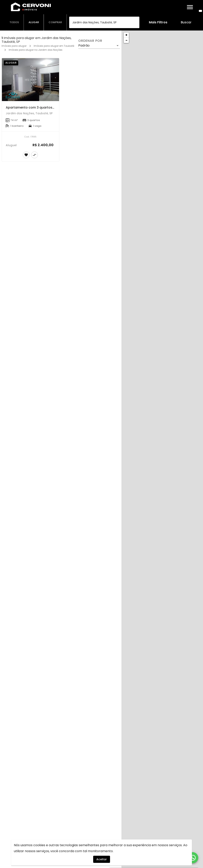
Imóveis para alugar (14, 46)
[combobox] (104, 22)
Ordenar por (90, 41)
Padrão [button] (84, 45)
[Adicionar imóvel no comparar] (34, 155)
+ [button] (126, 35)
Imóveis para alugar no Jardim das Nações (36, 50)
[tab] (14, 22)
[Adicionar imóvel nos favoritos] (26, 155)
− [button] (126, 40)
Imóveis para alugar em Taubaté (54, 46)
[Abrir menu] (190, 7)
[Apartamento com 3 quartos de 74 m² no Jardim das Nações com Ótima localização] (30, 80)
